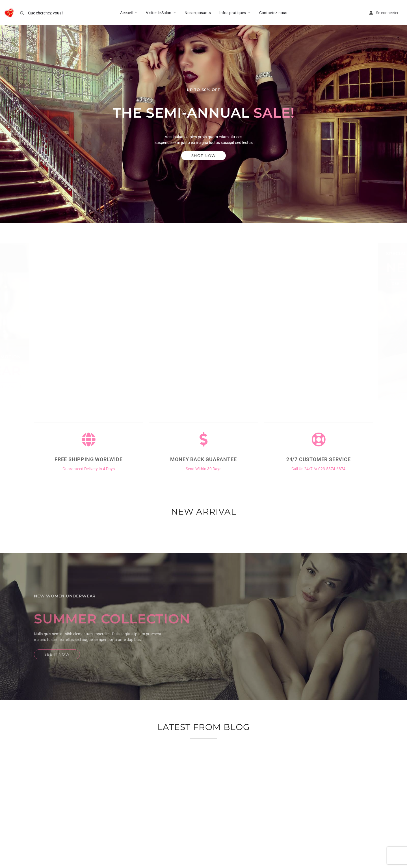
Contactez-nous (273, 13)
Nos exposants (198, 13)
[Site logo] (10, 12)
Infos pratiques (233, 13)
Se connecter (387, 13)
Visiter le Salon (159, 13)
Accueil (126, 13)
